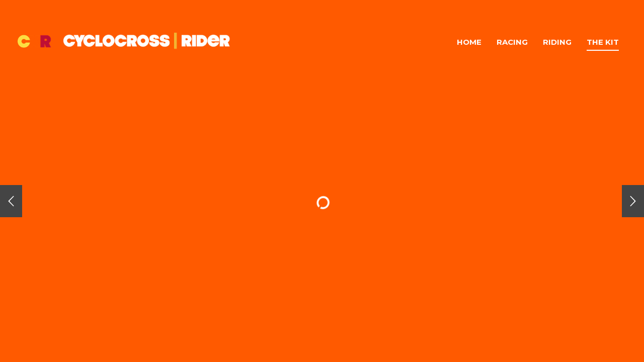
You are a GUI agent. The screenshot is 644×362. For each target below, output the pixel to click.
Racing (512, 42)
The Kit (603, 42)
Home (469, 42)
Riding (557, 42)
